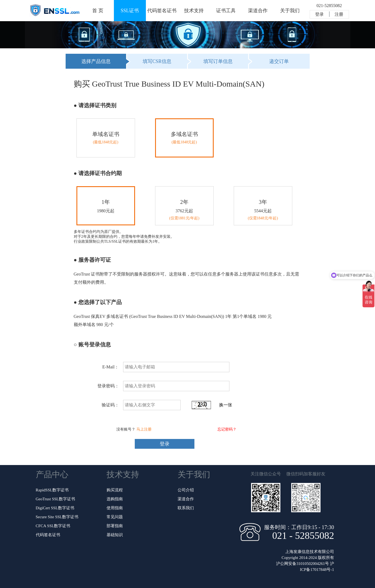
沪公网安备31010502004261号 (302, 564)
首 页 (98, 11)
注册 (339, 14)
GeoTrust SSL (56, 499)
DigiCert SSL (55, 508)
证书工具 (226, 11)
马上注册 (144, 429)
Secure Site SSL (57, 517)
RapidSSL (52, 490)
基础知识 (115, 535)
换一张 (226, 405)
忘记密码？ (227, 429)
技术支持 (194, 11)
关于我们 (290, 11)
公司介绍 (186, 490)
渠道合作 (258, 11)
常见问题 (115, 517)
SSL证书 (130, 11)
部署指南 (115, 526)
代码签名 (48, 535)
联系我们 (186, 508)
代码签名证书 (162, 11)
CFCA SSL (53, 526)
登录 (319, 14)
